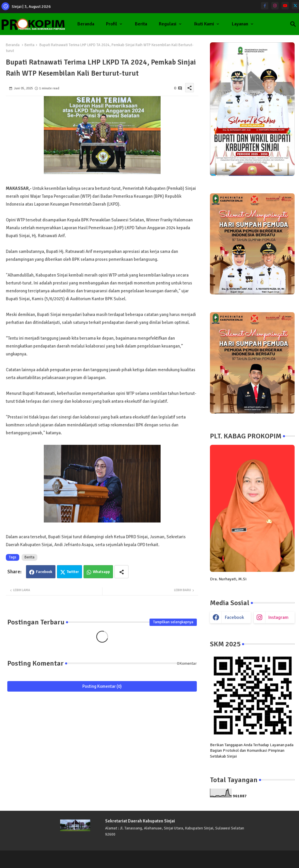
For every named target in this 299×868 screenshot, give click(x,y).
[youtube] (285, 6)
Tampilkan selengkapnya (173, 622)
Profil (112, 24)
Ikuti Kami (204, 24)
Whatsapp (101, 572)
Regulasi (168, 24)
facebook (234, 617)
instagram (278, 617)
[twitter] (295, 6)
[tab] (86, 24)
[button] (293, 24)
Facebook (44, 572)
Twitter (73, 572)
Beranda (86, 24)
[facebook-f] (265, 6)
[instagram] (275, 6)
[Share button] (121, 572)
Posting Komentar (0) (102, 686)
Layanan (240, 24)
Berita (141, 24)
